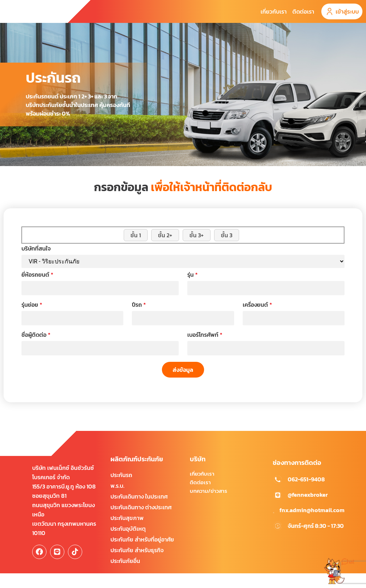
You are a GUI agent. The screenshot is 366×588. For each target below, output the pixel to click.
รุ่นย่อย (32, 320)
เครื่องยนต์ (257, 320)
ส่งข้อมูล (183, 384)
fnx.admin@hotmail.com (312, 525)
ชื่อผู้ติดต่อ (36, 350)
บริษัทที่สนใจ (36, 263)
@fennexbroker (308, 509)
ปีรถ (139, 320)
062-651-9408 (306, 494)
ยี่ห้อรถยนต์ (37, 290)
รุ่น (192, 290)
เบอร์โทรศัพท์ (205, 350)
